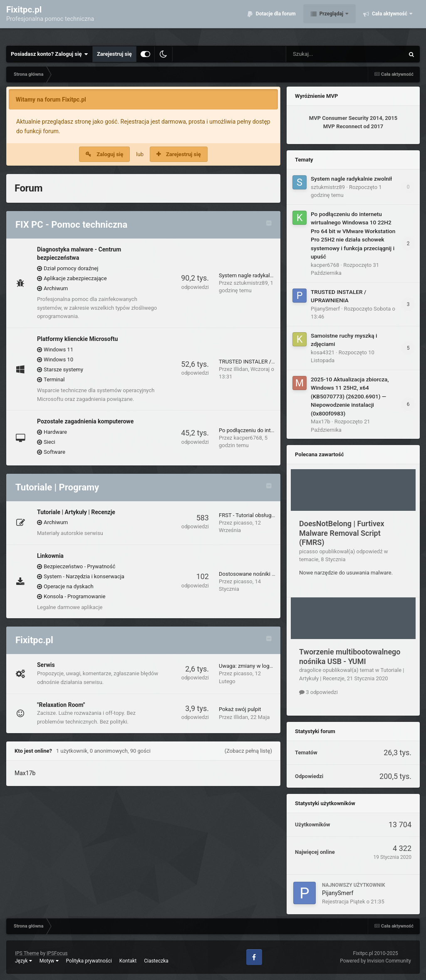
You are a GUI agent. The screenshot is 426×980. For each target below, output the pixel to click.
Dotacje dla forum (275, 21)
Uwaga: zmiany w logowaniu (253, 666)
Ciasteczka (156, 961)
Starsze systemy (63, 369)
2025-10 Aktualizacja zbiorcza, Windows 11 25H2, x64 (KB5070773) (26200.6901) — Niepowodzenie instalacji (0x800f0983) (350, 396)
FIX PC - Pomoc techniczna (71, 225)
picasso (243, 523)
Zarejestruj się (114, 54)
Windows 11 (58, 349)
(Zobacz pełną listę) (248, 751)
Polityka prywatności (89, 961)
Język (24, 961)
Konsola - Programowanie (74, 596)
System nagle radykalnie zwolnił (257, 275)
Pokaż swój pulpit (240, 709)
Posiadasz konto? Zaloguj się (50, 54)
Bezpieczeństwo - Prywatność (79, 566)
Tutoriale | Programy (57, 487)
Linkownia (50, 556)
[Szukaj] (326, 54)
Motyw (49, 961)
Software (54, 452)
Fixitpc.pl (34, 640)
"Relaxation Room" (61, 705)
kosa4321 (323, 352)
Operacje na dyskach (69, 586)
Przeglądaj (331, 21)
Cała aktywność (390, 21)
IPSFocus (57, 953)
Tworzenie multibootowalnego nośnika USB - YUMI (350, 657)
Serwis (46, 665)
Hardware (55, 432)
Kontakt (128, 961)
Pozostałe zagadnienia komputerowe (85, 421)
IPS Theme (27, 953)
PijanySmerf (325, 309)
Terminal (54, 379)
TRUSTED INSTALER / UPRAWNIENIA (264, 362)
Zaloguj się (110, 154)
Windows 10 (58, 359)
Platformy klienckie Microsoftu (77, 339)
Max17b (25, 773)
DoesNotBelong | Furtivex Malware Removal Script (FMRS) (342, 533)
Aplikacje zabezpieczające (75, 278)
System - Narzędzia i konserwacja (84, 576)
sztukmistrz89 (251, 283)
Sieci (50, 442)
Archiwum (56, 288)
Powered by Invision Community (375, 961)
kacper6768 (248, 438)
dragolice (310, 670)
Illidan (241, 369)
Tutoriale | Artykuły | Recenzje (76, 512)
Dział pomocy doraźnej (71, 268)
